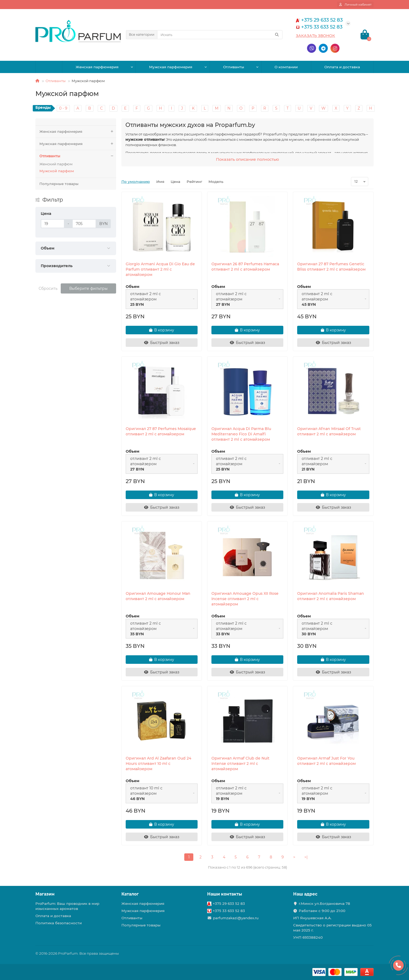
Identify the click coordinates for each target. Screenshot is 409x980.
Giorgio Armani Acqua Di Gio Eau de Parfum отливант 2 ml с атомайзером (160, 269)
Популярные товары (59, 184)
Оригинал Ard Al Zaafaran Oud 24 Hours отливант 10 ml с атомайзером (158, 764)
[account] (355, 5)
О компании (286, 67)
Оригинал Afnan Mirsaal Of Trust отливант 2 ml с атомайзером (329, 431)
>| (306, 857)
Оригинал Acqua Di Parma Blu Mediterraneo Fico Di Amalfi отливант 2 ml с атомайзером (241, 434)
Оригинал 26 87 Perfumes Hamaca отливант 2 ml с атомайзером (245, 267)
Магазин (45, 894)
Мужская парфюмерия (171, 67)
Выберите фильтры (88, 288)
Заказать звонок (315, 36)
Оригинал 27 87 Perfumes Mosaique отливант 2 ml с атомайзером (161, 431)
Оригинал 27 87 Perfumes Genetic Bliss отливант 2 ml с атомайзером (331, 267)
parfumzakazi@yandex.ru (236, 918)
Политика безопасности (59, 923)
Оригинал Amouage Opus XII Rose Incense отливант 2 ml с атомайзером (245, 599)
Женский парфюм (56, 164)
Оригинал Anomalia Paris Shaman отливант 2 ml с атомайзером (331, 596)
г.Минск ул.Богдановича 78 (324, 903)
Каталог (130, 894)
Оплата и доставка (342, 67)
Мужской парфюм (57, 171)
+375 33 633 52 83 (229, 911)
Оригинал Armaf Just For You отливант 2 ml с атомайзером (326, 761)
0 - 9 (63, 108)
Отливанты (234, 67)
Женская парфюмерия (97, 67)
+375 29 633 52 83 (229, 903)
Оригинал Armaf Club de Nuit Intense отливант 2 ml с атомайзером (240, 764)
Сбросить (48, 288)
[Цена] (53, 224)
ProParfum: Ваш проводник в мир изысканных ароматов (67, 906)
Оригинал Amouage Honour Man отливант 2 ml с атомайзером (158, 596)
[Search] (220, 35)
